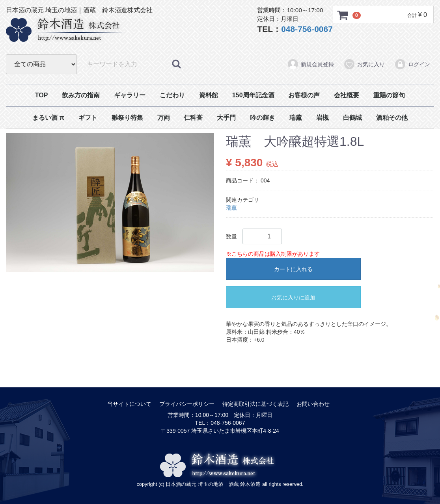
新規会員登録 (310, 64)
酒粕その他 (392, 118)
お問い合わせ (313, 404)
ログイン (412, 64)
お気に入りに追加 (293, 298)
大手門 (226, 118)
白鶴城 (352, 118)
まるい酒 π (48, 118)
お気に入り (364, 64)
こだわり (172, 95)
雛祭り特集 (127, 118)
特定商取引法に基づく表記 (255, 404)
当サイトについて (129, 404)
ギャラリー (130, 95)
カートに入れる (293, 269)
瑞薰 (296, 118)
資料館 (209, 95)
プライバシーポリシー (187, 404)
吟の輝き (263, 118)
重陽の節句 (389, 95)
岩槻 (323, 118)
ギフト (88, 118)
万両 (164, 118)
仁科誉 (193, 118)
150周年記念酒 (253, 95)
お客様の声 (304, 95)
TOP (42, 95)
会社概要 (347, 95)
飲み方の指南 (81, 95)
